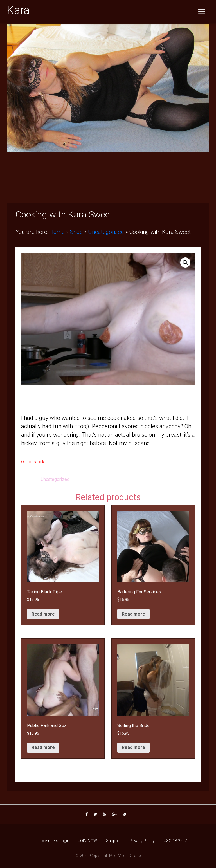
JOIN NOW (88, 841)
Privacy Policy (142, 841)
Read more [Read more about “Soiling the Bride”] (133, 747)
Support (113, 841)
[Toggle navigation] (202, 13)
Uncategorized (106, 232)
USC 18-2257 (175, 841)
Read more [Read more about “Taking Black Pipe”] (43, 614)
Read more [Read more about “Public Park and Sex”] (43, 747)
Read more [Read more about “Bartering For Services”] (133, 614)
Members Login (55, 841)
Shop (76, 232)
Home (57, 232)
